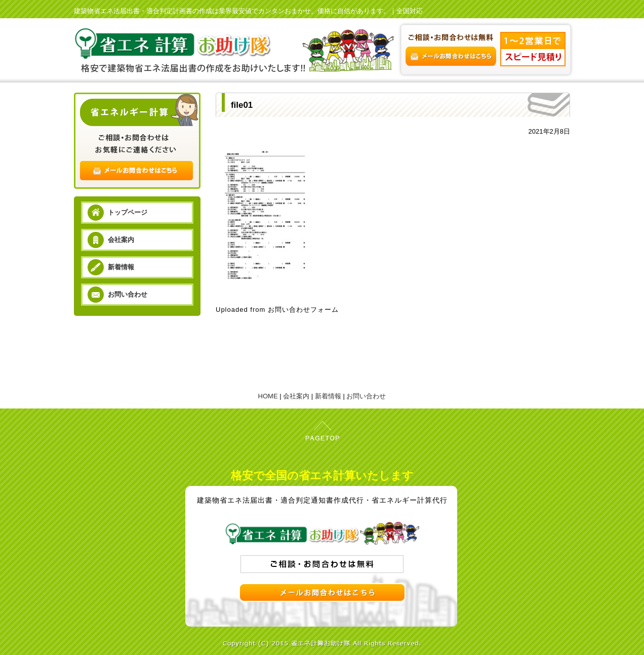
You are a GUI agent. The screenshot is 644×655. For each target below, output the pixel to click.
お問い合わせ (128, 294)
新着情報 (121, 267)
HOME (268, 396)
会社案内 (121, 240)
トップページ (128, 212)
